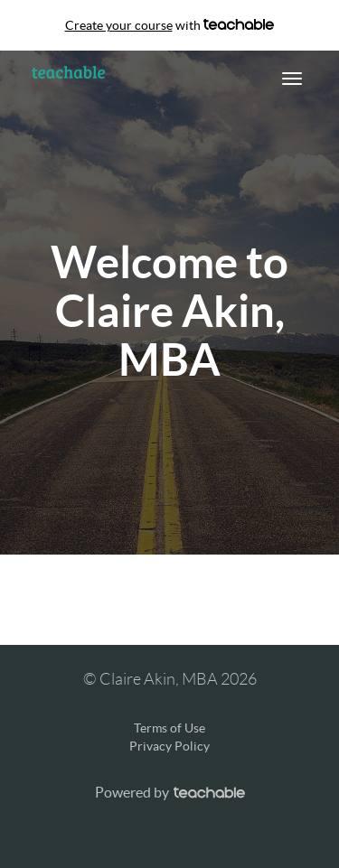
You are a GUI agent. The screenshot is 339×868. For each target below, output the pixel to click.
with (170, 25)
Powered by (170, 792)
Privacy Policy (169, 746)
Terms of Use (169, 728)
